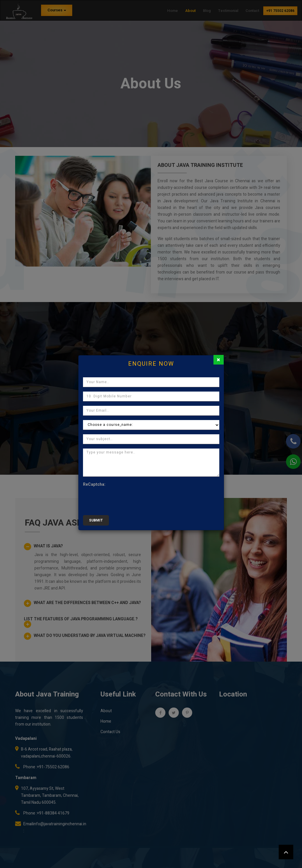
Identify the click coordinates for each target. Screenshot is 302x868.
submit (96, 520)
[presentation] (127, 499)
